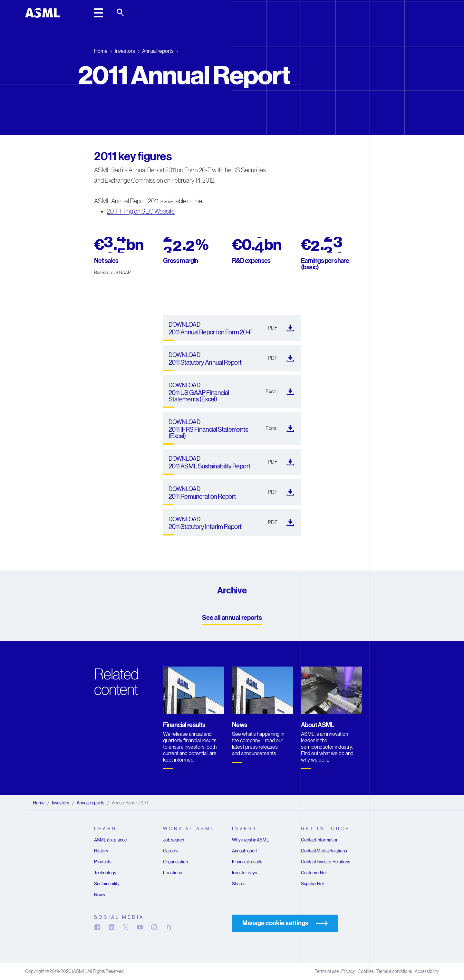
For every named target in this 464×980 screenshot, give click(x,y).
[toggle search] (121, 13)
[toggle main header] (99, 13)
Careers (171, 851)
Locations (173, 873)
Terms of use (327, 971)
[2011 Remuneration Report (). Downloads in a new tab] (232, 492)
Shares (239, 884)
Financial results (247, 862)
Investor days (245, 873)
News (100, 895)
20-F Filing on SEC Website (141, 211)
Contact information (320, 840)
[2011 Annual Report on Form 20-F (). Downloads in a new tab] (232, 328)
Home (101, 51)
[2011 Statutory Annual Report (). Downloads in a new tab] (232, 358)
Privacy (348, 971)
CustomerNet (314, 873)
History (101, 851)
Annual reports (158, 51)
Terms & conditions (394, 971)
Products (103, 862)
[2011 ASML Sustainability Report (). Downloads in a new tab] (232, 462)
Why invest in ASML (251, 840)
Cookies (366, 971)
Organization (175, 862)
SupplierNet (312, 884)
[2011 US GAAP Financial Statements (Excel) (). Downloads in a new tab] (232, 392)
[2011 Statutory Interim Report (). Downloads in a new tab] (232, 523)
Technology (105, 873)
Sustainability (107, 884)
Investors (125, 51)
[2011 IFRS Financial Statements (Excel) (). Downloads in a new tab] (232, 428)
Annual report (245, 851)
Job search (174, 840)
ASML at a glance (110, 840)
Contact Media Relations (324, 851)
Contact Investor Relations (326, 862)
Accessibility (427, 971)
